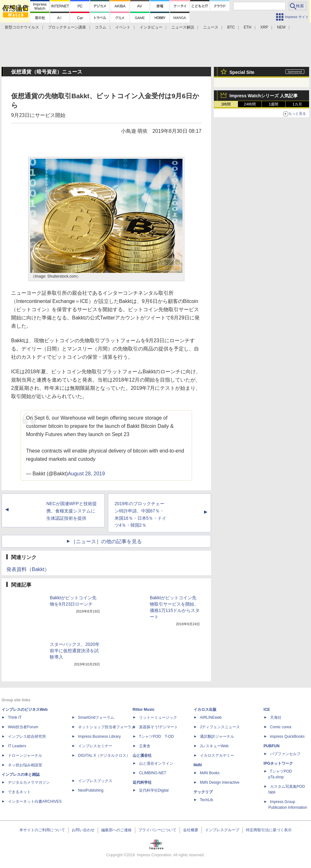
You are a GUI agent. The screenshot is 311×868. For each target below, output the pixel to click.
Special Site (242, 72)
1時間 (226, 104)
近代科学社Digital (154, 790)
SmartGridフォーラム (96, 717)
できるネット (19, 792)
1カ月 (298, 104)
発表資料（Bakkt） (28, 569)
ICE (267, 710)
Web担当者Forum (23, 727)
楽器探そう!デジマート (159, 727)
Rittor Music (144, 710)
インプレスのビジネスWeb (25, 710)
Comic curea (281, 727)
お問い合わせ (83, 830)
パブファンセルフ (285, 754)
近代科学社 (142, 782)
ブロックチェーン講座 (67, 27)
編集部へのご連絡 (116, 830)
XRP (264, 27)
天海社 (276, 717)
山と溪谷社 (142, 755)
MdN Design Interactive (220, 782)
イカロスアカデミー (217, 755)
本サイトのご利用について (42, 830)
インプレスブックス (95, 781)
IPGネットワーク (278, 763)
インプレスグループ (222, 830)
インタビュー (151, 27)
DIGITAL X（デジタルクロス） (104, 755)
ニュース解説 (183, 27)
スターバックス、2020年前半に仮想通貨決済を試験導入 (75, 651)
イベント (123, 27)
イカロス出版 (205, 710)
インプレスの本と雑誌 (21, 775)
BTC (231, 27)
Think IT (15, 717)
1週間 (274, 104)
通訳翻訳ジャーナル (217, 736)
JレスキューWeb (214, 746)
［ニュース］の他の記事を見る (106, 541)
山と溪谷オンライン (156, 763)
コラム (101, 27)
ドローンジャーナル (25, 755)
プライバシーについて (157, 830)
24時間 (250, 104)
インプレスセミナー (95, 746)
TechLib (206, 800)
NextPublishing (91, 790)
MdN (198, 765)
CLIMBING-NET (153, 773)
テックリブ (203, 792)
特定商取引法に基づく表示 (269, 830)
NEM (281, 27)
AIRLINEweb (211, 717)
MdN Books (210, 773)
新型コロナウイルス (22, 27)
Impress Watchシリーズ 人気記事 (264, 96)
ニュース (211, 27)
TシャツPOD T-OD (156, 736)
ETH (248, 27)
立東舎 (145, 746)
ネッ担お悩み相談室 (25, 765)
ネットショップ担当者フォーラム (107, 727)
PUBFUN (272, 746)
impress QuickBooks (287, 736)
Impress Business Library (99, 736)
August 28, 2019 (86, 474)
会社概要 (191, 830)
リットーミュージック (158, 717)
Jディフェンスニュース (220, 727)
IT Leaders (17, 746)
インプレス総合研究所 (27, 736)
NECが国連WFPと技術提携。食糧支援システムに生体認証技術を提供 (72, 511)
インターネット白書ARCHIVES (35, 801)
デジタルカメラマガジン (29, 782)
